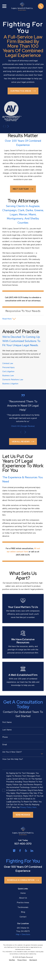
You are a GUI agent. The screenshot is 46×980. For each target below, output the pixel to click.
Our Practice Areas (23, 91)
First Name (7, 722)
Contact (23, 917)
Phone (5, 737)
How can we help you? (13, 759)
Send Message (23, 815)
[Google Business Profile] (14, 851)
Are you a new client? (12, 752)
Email (5, 745)
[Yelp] (26, 851)
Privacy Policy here (28, 807)
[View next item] (8, 126)
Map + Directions (23, 934)
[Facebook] (20, 851)
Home (23, 893)
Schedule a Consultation (23, 880)
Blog (23, 912)
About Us (23, 898)
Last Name (7, 730)
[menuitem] (12, 960)
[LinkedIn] (32, 851)
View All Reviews (23, 442)
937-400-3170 (23, 844)
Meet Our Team (23, 189)
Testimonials (23, 907)
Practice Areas (23, 903)
